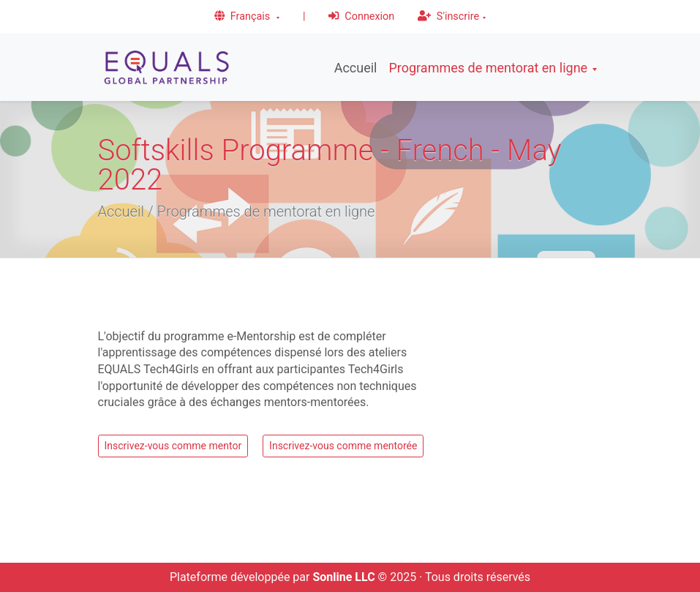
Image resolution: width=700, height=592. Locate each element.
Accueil (356, 68)
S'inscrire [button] (448, 16)
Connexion (361, 16)
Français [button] (244, 16)
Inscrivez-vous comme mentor (173, 446)
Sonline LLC (343, 577)
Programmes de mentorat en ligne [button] (488, 68)
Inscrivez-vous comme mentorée (343, 446)
